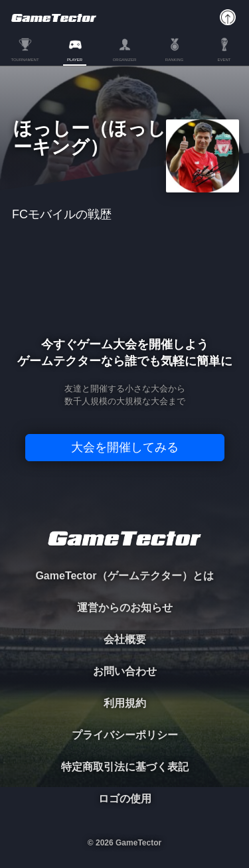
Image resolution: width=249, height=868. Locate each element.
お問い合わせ (125, 671)
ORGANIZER (125, 60)
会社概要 (125, 639)
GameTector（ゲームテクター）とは (124, 576)
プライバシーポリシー (125, 735)
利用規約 (125, 703)
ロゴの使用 (125, 799)
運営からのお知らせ (125, 608)
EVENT (224, 60)
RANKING (174, 60)
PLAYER (75, 60)
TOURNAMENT (25, 60)
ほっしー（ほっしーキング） (90, 138)
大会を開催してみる (125, 447)
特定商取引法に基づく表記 (125, 767)
